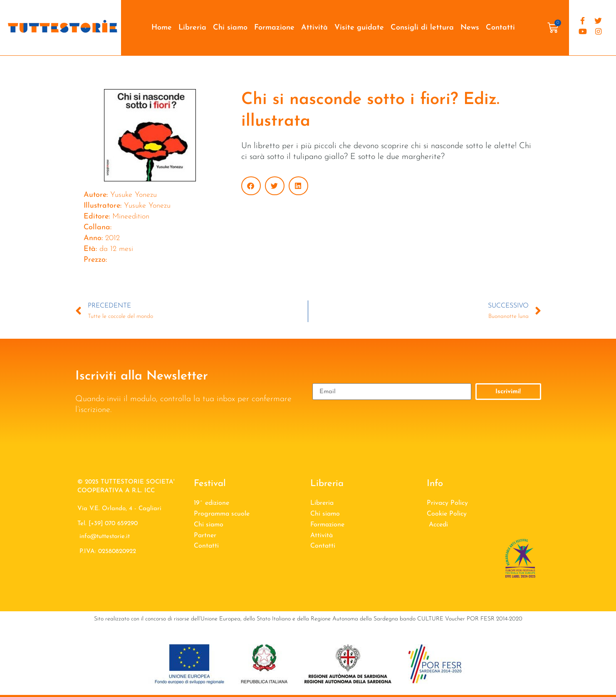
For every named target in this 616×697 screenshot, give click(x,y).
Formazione (274, 28)
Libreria (192, 28)
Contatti (500, 28)
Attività (314, 28)
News (470, 28)
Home (162, 28)
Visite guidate (359, 28)
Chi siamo (230, 28)
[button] (251, 186)
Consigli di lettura (422, 28)
